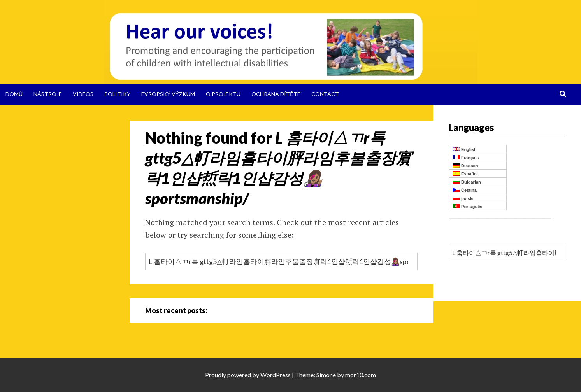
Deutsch (465, 165)
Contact (325, 94)
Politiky (117, 94)
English (465, 149)
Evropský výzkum (168, 94)
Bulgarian (467, 182)
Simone (326, 375)
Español (465, 174)
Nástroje (48, 94)
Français (466, 157)
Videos (83, 94)
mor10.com (361, 375)
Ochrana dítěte (276, 94)
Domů (14, 94)
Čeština (465, 190)
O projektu (223, 94)
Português (468, 206)
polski (463, 198)
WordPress (276, 375)
